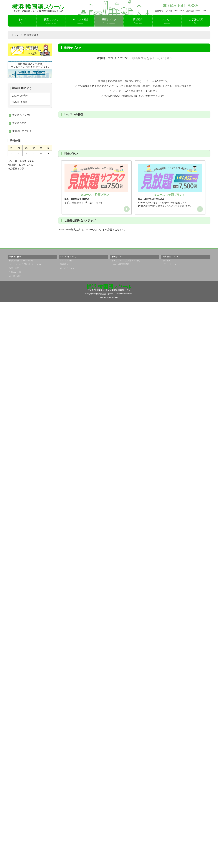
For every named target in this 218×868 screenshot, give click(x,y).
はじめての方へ (20, 96)
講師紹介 (138, 21)
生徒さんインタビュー (24, 115)
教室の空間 (14, 834)
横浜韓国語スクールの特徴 (21, 826)
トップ (22, 21)
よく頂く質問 (196, 21)
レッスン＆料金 (80, 21)
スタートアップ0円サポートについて (25, 830)
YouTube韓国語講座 (120, 830)
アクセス (167, 21)
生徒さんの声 (19, 123)
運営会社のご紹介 (22, 131)
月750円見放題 (20, 102)
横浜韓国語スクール (105, 860)
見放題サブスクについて (112, 58)
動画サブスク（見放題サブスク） (126, 826)
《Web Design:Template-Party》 (109, 863)
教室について (51, 21)
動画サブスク (109, 21)
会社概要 (167, 826)
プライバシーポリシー (173, 830)
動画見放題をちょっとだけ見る (152, 58)
